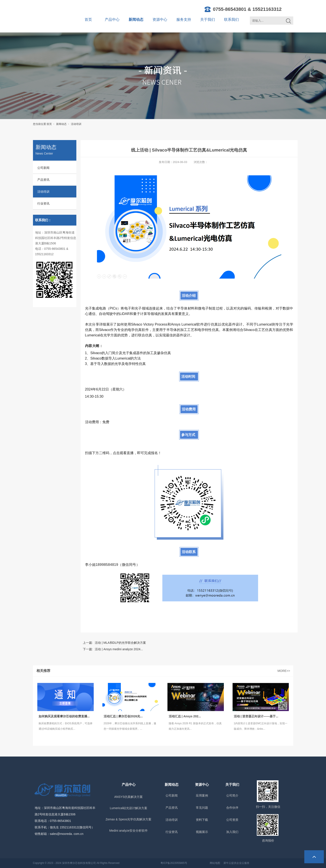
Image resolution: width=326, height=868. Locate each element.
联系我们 (231, 20)
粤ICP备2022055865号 (174, 863)
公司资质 (232, 820)
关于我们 (208, 20)
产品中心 (112, 20)
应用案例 (202, 795)
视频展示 (202, 832)
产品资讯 (43, 180)
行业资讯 (43, 203)
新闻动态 (136, 20)
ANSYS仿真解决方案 (129, 797)
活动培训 (76, 124)
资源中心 (160, 20)
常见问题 (202, 808)
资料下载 (202, 820)
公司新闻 (43, 168)
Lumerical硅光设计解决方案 (129, 808)
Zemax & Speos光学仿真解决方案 (129, 819)
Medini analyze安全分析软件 (129, 831)
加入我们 (232, 832)
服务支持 (184, 20)
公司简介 (232, 795)
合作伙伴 (232, 808)
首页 (88, 20)
